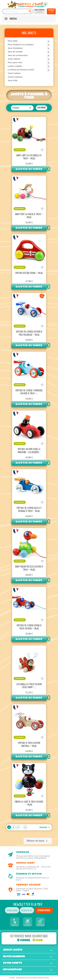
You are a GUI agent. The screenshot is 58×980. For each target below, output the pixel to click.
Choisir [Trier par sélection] (22, 108)
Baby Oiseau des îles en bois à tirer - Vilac (29, 568)
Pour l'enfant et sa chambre (21, 45)
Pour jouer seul (15, 62)
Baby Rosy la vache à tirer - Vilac (29, 216)
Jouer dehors (14, 59)
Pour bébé (13, 41)
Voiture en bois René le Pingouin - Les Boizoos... (29, 451)
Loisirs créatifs (15, 66)
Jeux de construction (18, 55)
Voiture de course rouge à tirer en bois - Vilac (29, 627)
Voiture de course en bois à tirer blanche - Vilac (29, 333)
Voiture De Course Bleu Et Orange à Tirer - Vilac (29, 510)
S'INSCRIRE (44, 910)
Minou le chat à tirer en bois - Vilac (29, 803)
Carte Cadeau (14, 73)
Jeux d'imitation (15, 48)
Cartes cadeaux (15, 77)
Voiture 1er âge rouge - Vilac (29, 273)
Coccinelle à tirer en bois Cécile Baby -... (29, 686)
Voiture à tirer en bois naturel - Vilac (29, 745)
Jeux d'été (13, 80)
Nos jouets (29, 33)
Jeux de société (15, 52)
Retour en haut (38, 841)
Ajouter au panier (29, 169)
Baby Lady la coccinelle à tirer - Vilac (29, 157)
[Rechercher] (18, 11)
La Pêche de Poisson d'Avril (21, 70)
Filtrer (42, 108)
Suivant (45, 827)
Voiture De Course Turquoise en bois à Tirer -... (29, 392)
